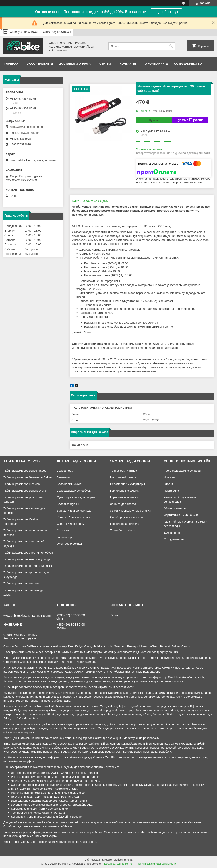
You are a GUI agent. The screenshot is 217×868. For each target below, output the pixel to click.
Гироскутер (64, 537)
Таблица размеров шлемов (21, 484)
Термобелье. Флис (123, 530)
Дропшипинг (172, 533)
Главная (11, 64)
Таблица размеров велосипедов (25, 471)
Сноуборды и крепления (127, 517)
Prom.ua (127, 860)
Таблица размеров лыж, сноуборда (27, 559)
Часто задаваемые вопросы (182, 471)
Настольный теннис (123, 477)
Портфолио (171, 491)
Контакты (128, 64)
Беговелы (63, 477)
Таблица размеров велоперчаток (25, 491)
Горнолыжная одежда (125, 524)
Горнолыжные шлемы (125, 491)
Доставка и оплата (75, 64)
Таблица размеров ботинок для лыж (28, 566)
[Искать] (171, 46)
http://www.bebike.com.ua (26, 127)
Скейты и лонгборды (71, 524)
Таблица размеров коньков (21, 583)
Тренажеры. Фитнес (124, 471)
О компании (154, 64)
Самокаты (63, 530)
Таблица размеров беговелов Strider (28, 477)
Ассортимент (38, 64)
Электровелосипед (69, 544)
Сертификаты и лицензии (181, 515)
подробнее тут (166, 12)
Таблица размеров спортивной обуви (28, 553)
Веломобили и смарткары (128, 484)
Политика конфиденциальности (156, 864)
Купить (154, 120)
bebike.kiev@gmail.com (25, 133)
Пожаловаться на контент (119, 864)
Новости (169, 477)
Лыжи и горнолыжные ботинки (130, 511)
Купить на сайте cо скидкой (90, 201)
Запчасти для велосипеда (74, 511)
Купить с (190, 120)
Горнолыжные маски (124, 497)
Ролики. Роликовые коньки (74, 517)
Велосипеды (65, 471)
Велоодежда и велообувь (74, 491)
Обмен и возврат (175, 508)
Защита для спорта (123, 504)
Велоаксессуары (68, 504)
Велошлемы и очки (69, 484)
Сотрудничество (188, 64)
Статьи (105, 64)
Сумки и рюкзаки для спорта (76, 497)
